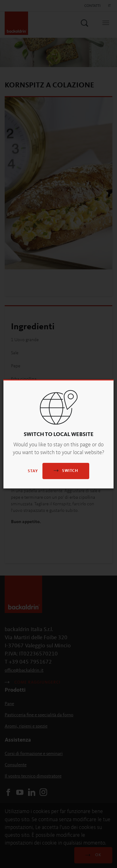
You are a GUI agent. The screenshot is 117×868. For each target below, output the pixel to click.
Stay (33, 471)
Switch (66, 471)
